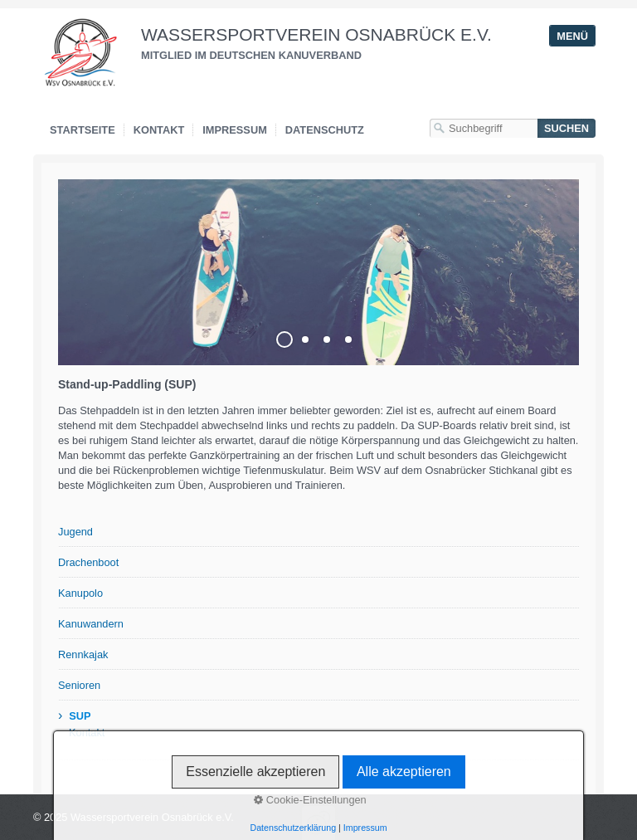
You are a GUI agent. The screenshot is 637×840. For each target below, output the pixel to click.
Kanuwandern (91, 624)
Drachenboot (88, 562)
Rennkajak (83, 654)
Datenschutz (325, 130)
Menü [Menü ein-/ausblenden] (572, 36)
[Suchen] (566, 128)
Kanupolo (80, 593)
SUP (80, 716)
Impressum (235, 130)
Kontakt (159, 130)
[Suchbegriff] (484, 128)
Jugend (75, 532)
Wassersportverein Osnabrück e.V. (316, 34)
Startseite (83, 130)
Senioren (79, 685)
